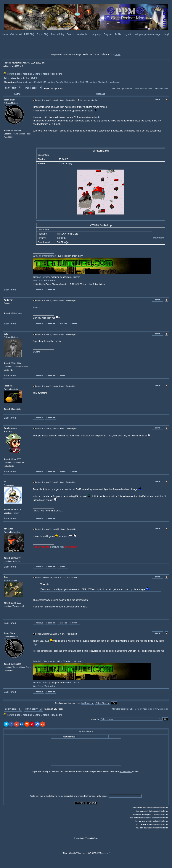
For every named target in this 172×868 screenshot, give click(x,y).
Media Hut (48, 74)
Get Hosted (16, 34)
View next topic (161, 88)
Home (5, 34)
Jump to (95, 719)
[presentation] (32, 784)
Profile (118, 34)
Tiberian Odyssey (42, 277)
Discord (76, 277)
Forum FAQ (42, 34)
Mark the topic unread (122, 88)
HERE (117, 54)
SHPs (59, 74)
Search (71, 34)
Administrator (126, 771)
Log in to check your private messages (143, 34)
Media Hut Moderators (45, 82)
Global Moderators (25, 82)
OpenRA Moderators (65, 82)
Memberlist (82, 34)
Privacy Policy (58, 34)
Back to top (10, 290)
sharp (81, 796)
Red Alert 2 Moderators (86, 82)
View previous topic (143, 88)
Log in (167, 34)
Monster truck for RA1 (21, 78)
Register (108, 34)
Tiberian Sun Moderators (109, 82)
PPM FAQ (29, 34)
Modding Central (32, 74)
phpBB (85, 838)
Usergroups (96, 34)
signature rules (57, 547)
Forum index (14, 74)
